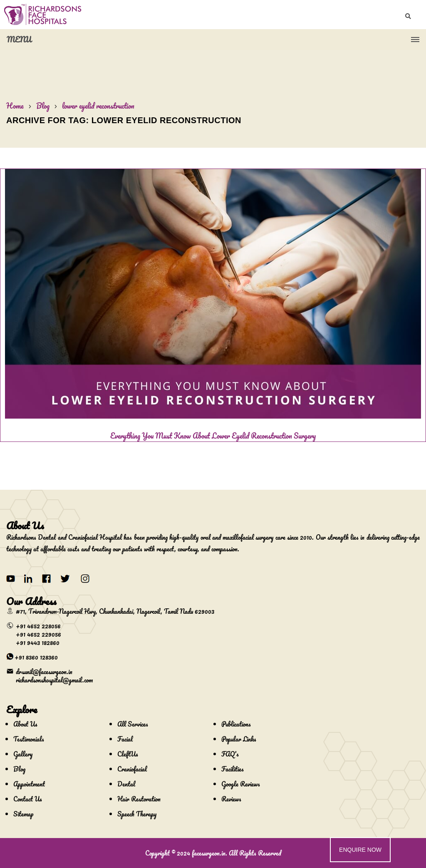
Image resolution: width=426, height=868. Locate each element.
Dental (126, 784)
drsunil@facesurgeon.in (44, 672)
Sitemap (23, 814)
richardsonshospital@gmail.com (54, 680)
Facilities (233, 769)
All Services (133, 724)
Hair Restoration (139, 799)
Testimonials (29, 739)
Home (15, 106)
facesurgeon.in (209, 853)
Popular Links (239, 739)
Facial (125, 739)
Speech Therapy (137, 814)
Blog (43, 106)
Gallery (23, 754)
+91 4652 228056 (38, 626)
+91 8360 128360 (36, 657)
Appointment (29, 784)
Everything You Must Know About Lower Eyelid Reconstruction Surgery (213, 436)
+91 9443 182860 (38, 642)
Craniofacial (132, 769)
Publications (236, 724)
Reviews (231, 799)
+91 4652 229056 (38, 634)
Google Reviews (241, 784)
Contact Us (28, 799)
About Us (25, 724)
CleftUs (128, 754)
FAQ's (230, 754)
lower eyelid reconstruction (98, 106)
